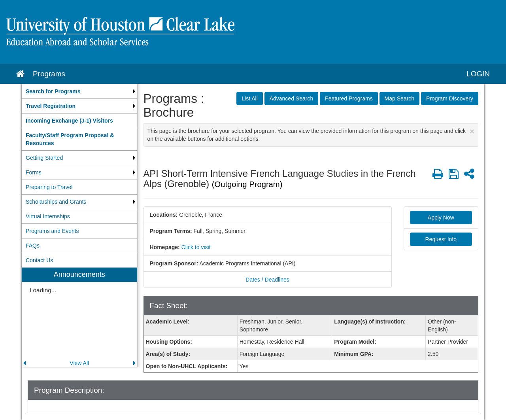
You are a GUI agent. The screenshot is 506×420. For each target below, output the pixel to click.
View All (79, 363)
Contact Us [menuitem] (39, 260)
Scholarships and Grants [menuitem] (56, 202)
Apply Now (441, 218)
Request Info (441, 239)
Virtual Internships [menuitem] (48, 216)
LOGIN (478, 74)
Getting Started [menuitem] (44, 158)
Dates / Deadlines (267, 280)
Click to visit (196, 247)
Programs (49, 74)
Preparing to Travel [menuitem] (49, 187)
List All (249, 98)
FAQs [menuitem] (33, 246)
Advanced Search (292, 98)
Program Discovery (450, 98)
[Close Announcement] (472, 131)
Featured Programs (349, 98)
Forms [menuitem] (34, 172)
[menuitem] (79, 91)
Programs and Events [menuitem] (52, 231)
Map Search (399, 98)
